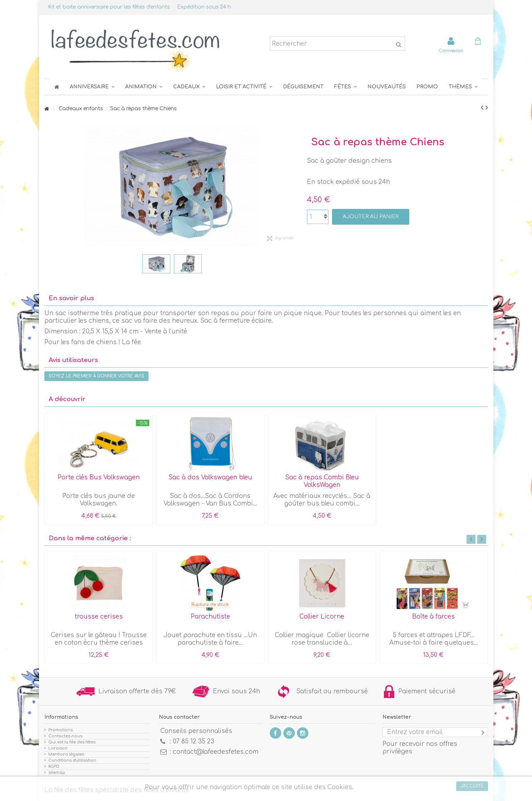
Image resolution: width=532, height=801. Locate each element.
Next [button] (482, 539)
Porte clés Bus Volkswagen (99, 477)
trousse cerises (99, 617)
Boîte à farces (433, 617)
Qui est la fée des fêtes (72, 742)
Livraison (58, 748)
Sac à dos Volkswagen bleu (210, 477)
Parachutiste (210, 617)
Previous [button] (471, 539)
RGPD (54, 766)
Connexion (451, 51)
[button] (345, 87)
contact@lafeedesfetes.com (216, 752)
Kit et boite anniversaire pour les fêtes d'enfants (109, 7)
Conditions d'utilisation (72, 760)
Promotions (60, 730)
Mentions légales (66, 754)
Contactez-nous (65, 736)
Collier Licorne (322, 617)
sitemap (57, 773)
